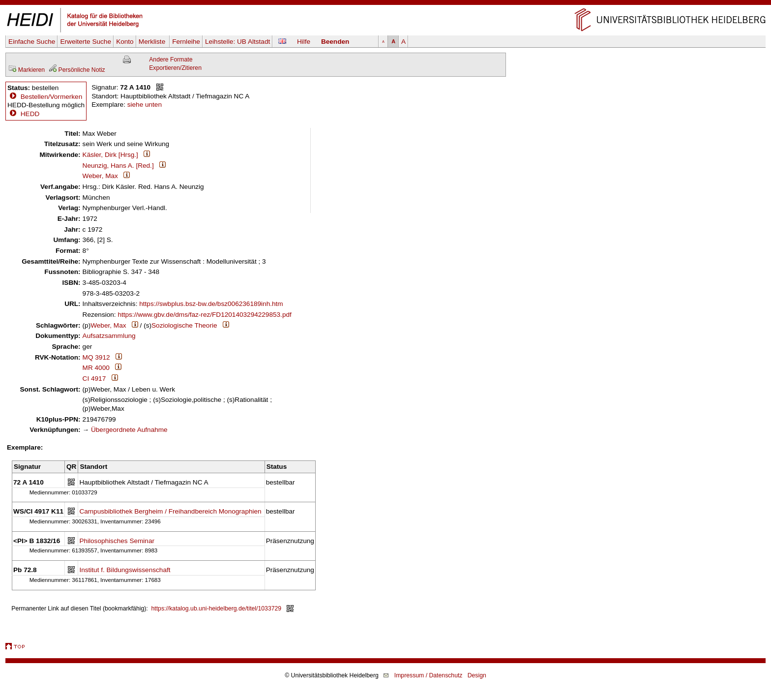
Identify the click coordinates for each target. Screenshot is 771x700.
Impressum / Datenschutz (429, 675)
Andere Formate (171, 60)
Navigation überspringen (386, 4)
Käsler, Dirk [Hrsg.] (110, 155)
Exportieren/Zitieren (175, 68)
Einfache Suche (32, 42)
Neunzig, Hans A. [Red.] (118, 166)
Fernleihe (186, 42)
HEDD (23, 114)
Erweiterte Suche (86, 42)
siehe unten (145, 105)
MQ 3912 (96, 357)
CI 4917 (94, 379)
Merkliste (153, 42)
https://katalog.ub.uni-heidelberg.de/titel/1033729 (217, 609)
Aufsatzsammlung (109, 336)
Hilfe (304, 42)
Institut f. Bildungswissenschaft (125, 570)
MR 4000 (96, 368)
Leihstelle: (237, 42)
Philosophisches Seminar (117, 541)
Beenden (335, 42)
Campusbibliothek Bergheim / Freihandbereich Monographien (170, 511)
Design (477, 675)
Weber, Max (100, 176)
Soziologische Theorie (184, 325)
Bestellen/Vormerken (51, 97)
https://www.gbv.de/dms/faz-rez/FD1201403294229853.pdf (204, 315)
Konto (125, 42)
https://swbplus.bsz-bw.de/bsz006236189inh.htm (211, 304)
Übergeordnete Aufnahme (129, 430)
